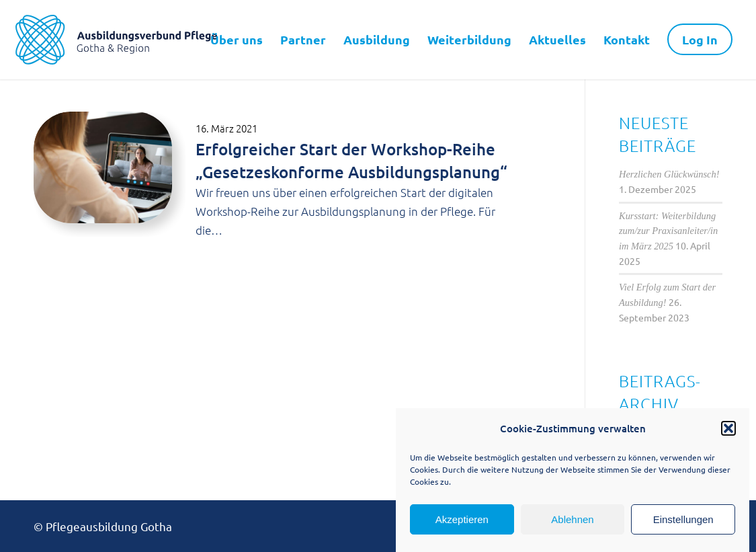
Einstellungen (683, 519)
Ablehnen (572, 519)
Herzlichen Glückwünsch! (669, 174)
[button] (728, 428)
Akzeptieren (462, 519)
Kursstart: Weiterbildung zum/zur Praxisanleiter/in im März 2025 (668, 231)
